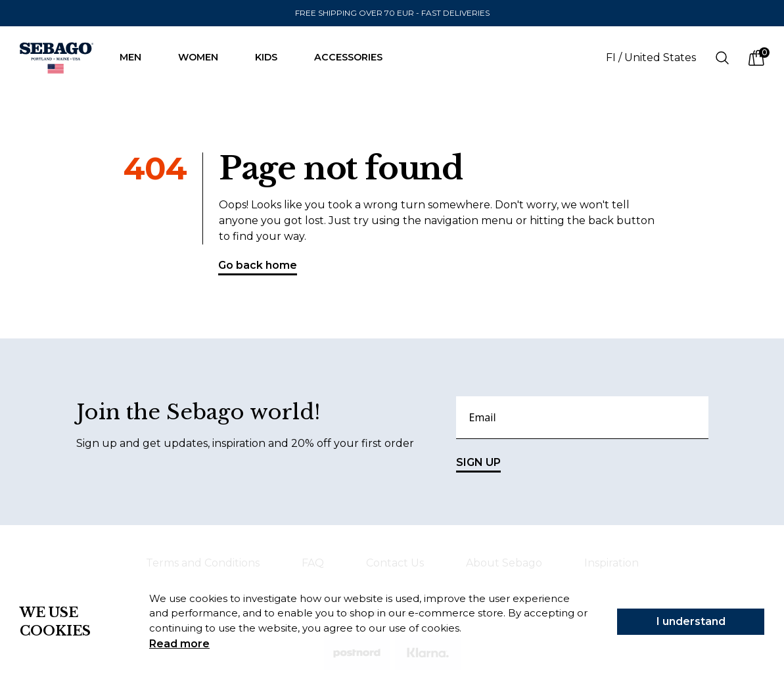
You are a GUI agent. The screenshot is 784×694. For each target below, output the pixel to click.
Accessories (355, 57)
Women (205, 57)
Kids (273, 57)
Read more (179, 644)
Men (137, 57)
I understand (691, 621)
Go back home (258, 267)
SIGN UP (478, 464)
